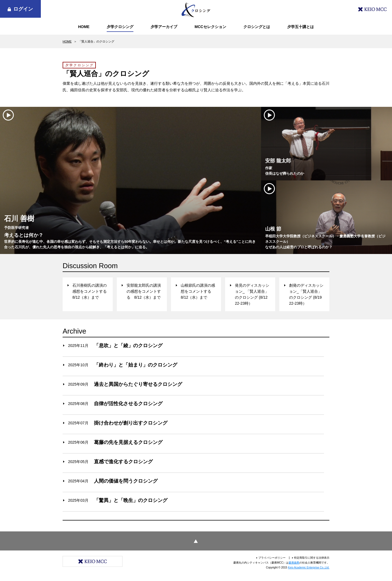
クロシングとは (257, 27)
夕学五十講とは (301, 27)
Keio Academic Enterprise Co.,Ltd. (309, 568)
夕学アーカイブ (164, 27)
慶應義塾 (294, 563)
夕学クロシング (120, 27)
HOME (84, 27)
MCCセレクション (210, 27)
